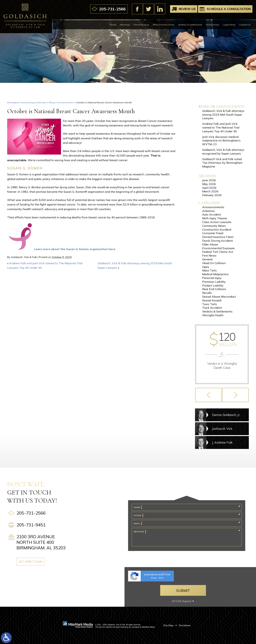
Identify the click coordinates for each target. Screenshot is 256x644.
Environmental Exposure (218, 248)
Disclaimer (185, 625)
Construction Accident (217, 229)
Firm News (209, 255)
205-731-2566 (112, 9)
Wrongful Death (213, 315)
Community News (214, 226)
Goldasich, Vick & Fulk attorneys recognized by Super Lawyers (223, 152)
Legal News (229, 25)
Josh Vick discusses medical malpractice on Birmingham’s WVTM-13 (221, 141)
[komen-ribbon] (21, 249)
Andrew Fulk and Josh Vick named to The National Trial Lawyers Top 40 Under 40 (221, 127)
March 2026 (210, 191)
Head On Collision (214, 263)
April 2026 (209, 188)
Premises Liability (214, 282)
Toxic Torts (210, 304)
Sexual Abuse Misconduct (219, 297)
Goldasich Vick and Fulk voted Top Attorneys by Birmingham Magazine (222, 163)
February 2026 (212, 195)
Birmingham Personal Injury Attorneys (27, 102)
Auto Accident (212, 214)
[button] (208, 395)
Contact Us (245, 25)
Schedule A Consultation (229, 9)
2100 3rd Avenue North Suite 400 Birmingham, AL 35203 (41, 542)
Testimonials (212, 25)
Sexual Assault (212, 300)
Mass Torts (209, 270)
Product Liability (213, 285)
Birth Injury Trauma (215, 218)
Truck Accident (212, 308)
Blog (51, 102)
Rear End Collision (214, 289)
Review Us (187, 9)
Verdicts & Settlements (190, 25)
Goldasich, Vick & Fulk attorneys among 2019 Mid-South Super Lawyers (223, 115)
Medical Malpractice (215, 274)
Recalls (207, 293)
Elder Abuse (210, 244)
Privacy (154, 578)
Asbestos (208, 211)
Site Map (168, 625)
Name (137, 507)
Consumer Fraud (213, 233)
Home (113, 25)
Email (137, 523)
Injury (206, 267)
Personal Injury (141, 25)
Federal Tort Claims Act (218, 252)
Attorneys (125, 25)
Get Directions (30, 562)
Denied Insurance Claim (218, 237)
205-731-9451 (31, 525)
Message (139, 531)
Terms (161, 578)
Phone (138, 515)
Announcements (65, 102)
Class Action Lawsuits (217, 222)
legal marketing (122, 627)
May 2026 (209, 184)
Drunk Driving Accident (218, 241)
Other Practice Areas (164, 25)
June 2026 (209, 180)
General (207, 259)
